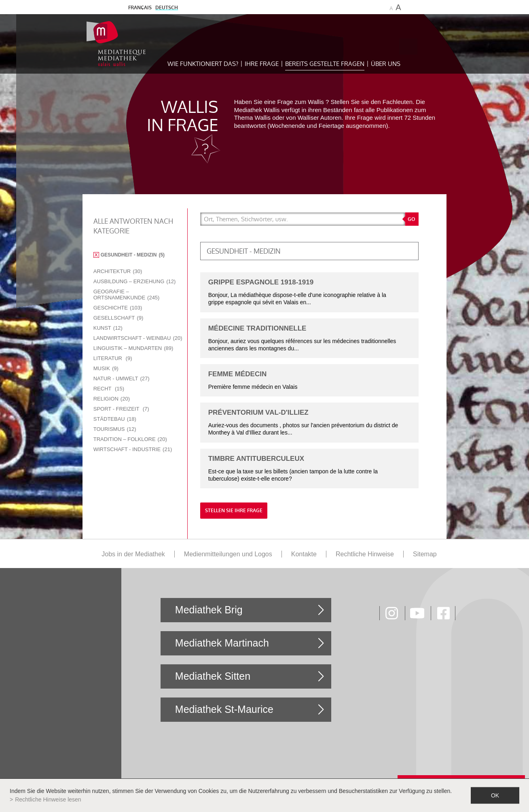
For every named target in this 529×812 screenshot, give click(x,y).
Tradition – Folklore (130, 439)
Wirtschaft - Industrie (133, 449)
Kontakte (304, 554)
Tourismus (115, 429)
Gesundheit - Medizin (133, 255)
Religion (112, 399)
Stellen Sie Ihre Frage (234, 511)
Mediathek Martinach (222, 643)
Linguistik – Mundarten (133, 348)
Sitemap (425, 554)
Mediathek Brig (209, 610)
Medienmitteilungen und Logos (228, 554)
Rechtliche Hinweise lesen (48, 799)
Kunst (108, 328)
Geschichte (118, 308)
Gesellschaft (118, 318)
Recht (109, 389)
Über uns (386, 64)
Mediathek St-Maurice (224, 709)
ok (495, 795)
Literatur (113, 358)
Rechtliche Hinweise (365, 554)
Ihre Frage (262, 64)
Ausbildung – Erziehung (135, 281)
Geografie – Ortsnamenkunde (127, 295)
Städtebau (115, 419)
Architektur (118, 271)
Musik (106, 368)
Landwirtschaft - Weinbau (138, 338)
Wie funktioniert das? (203, 64)
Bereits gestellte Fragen (325, 64)
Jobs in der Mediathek (133, 554)
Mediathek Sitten (213, 676)
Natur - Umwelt (122, 378)
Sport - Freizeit (121, 409)
